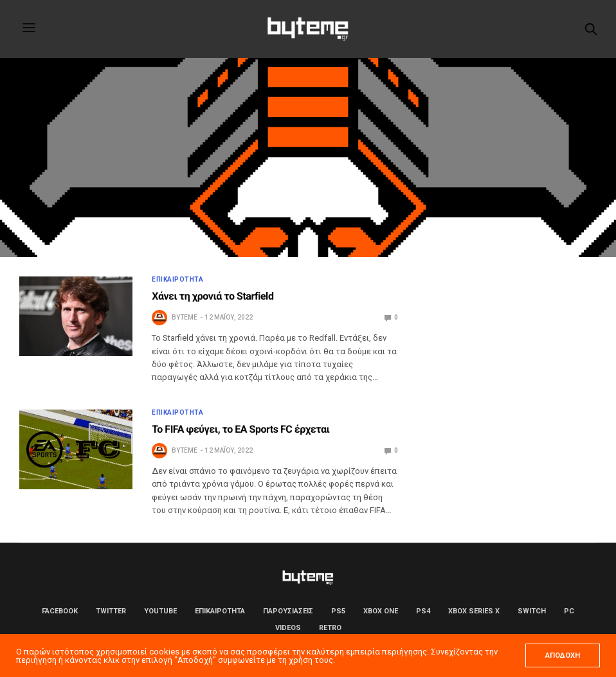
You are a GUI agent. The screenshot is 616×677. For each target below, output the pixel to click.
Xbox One (381, 611)
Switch (532, 611)
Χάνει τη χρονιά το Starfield (213, 296)
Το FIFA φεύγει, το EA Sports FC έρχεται (240, 429)
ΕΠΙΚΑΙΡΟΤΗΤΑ (177, 280)
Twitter (111, 611)
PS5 (338, 611)
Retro (330, 628)
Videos (288, 628)
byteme (185, 317)
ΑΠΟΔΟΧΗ (563, 655)
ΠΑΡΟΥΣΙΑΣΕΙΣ (288, 611)
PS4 (423, 611)
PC (569, 611)
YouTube (160, 611)
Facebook (60, 611)
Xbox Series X (474, 611)
